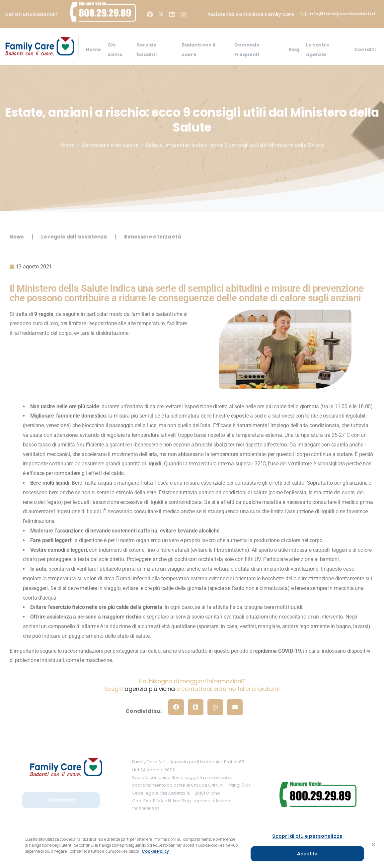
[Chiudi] (373, 845)
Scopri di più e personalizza (307, 836)
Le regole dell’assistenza (74, 237)
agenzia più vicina (150, 689)
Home (67, 145)
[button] (176, 707)
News (16, 237)
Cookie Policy (155, 851)
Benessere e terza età (110, 145)
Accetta (307, 854)
